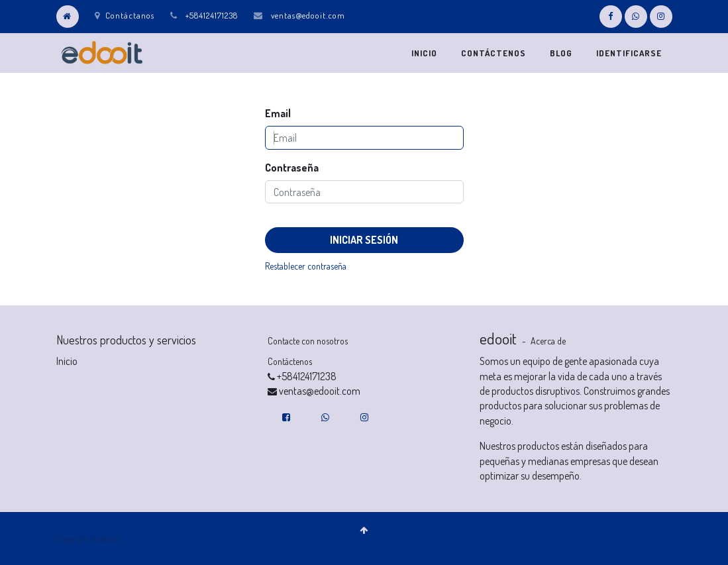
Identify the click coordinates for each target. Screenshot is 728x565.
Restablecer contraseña (306, 266)
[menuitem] (424, 53)
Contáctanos (125, 15)
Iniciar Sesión (364, 240)
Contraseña (292, 168)
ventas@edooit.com (308, 15)
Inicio (67, 361)
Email (278, 113)
